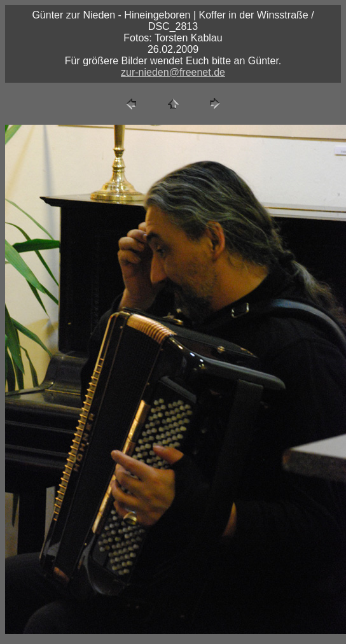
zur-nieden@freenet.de (173, 72)
